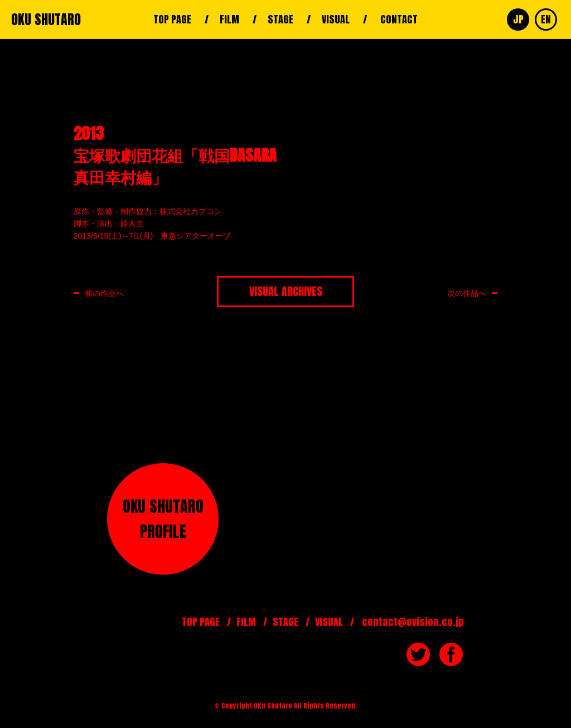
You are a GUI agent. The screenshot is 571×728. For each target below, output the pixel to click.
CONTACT (399, 19)
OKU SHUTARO (46, 20)
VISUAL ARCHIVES (286, 291)
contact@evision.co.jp (413, 622)
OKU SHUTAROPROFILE (163, 519)
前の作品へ (104, 293)
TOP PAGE (172, 19)
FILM (229, 19)
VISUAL (336, 19)
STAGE (280, 19)
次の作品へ (467, 293)
